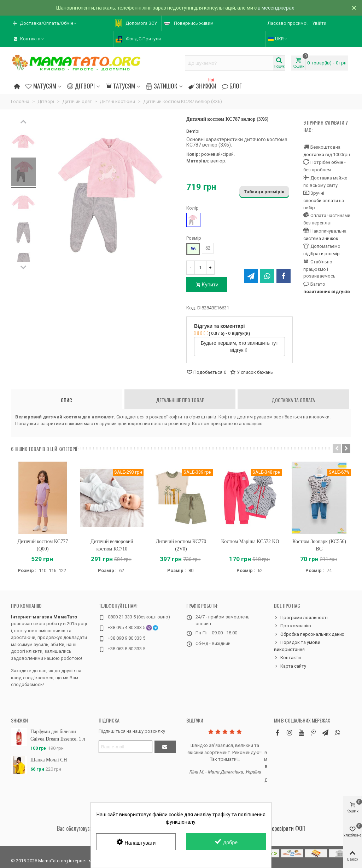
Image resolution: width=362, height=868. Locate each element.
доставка (314, 155)
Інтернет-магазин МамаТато (44, 617)
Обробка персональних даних (309, 634)
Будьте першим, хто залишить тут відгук (240, 347)
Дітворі (81, 86)
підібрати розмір (322, 254)
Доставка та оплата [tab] (293, 400)
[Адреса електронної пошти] (125, 747)
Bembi (193, 131)
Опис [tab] (66, 400)
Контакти (287, 658)
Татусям (120, 86)
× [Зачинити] (354, 8)
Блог (232, 86)
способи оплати (321, 201)
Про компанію (26, 606)
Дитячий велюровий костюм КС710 (112, 545)
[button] (45, 23)
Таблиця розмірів (264, 192)
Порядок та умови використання (297, 646)
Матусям (41, 86)
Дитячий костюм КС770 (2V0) (181, 545)
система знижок (321, 238)
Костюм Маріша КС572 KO (250, 541)
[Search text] (229, 63)
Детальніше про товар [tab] (180, 400)
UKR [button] (278, 39)
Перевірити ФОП (287, 828)
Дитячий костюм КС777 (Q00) (43, 545)
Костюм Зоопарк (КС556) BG (319, 545)
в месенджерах (276, 8)
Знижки (202, 85)
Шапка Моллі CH (49, 760)
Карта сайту (290, 666)
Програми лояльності (301, 618)
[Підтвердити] (165, 747)
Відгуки (195, 720)
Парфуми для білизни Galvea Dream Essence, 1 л (58, 735)
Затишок (162, 86)
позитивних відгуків (327, 292)
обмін (337, 162)
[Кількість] (200, 268)
